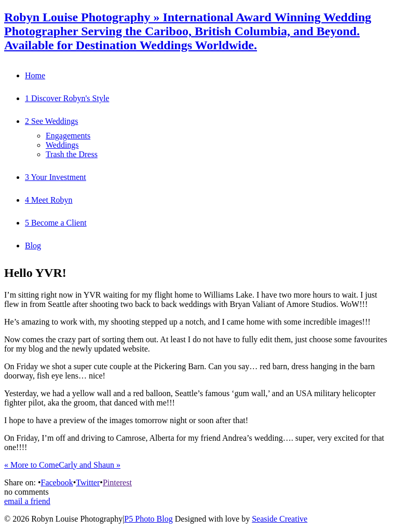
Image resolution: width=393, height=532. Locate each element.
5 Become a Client (56, 223)
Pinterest (117, 482)
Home (35, 75)
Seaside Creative (280, 519)
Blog (33, 246)
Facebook (57, 482)
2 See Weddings (51, 121)
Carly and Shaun (90, 465)
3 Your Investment (56, 177)
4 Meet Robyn (49, 200)
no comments (26, 492)
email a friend (27, 501)
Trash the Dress (72, 154)
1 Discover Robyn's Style (67, 98)
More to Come (31, 465)
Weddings (62, 145)
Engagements (68, 136)
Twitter (88, 482)
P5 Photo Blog (148, 519)
